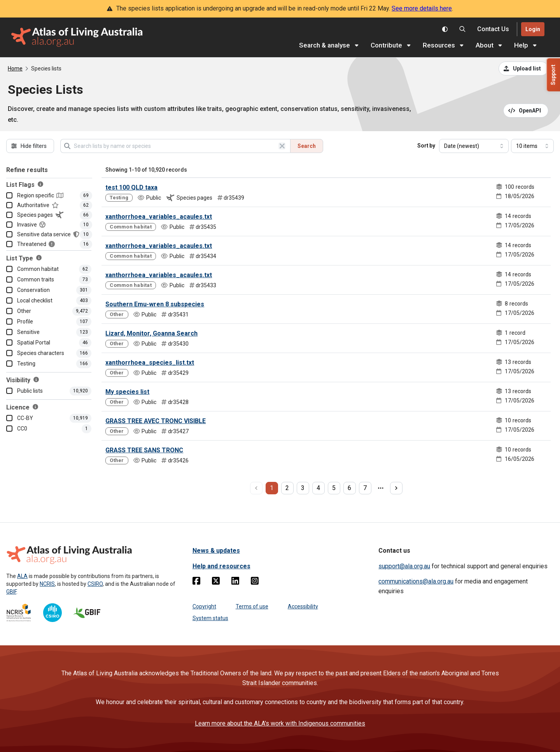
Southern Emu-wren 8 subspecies (155, 304)
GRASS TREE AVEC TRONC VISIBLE (156, 421)
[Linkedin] (235, 582)
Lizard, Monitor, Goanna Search (151, 333)
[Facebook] (196, 582)
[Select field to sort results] (474, 146)
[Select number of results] (532, 146)
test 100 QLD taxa (131, 187)
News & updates (216, 551)
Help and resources (221, 566)
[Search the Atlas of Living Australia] (462, 29)
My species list (127, 392)
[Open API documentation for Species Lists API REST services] (526, 111)
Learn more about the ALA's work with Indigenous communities (280, 723)
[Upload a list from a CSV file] (523, 69)
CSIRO (95, 584)
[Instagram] (255, 582)
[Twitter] (216, 582)
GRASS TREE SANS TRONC (144, 450)
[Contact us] (493, 29)
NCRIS (47, 584)
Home (15, 69)
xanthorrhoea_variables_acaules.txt (159, 217)
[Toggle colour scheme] (445, 29)
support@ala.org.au (404, 566)
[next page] (396, 488)
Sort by (426, 146)
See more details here (422, 8)
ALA (22, 576)
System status (210, 618)
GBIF (11, 592)
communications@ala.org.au (416, 581)
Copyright (204, 606)
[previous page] (256, 488)
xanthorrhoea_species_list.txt (150, 363)
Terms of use (252, 606)
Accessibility (303, 606)
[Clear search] (282, 146)
